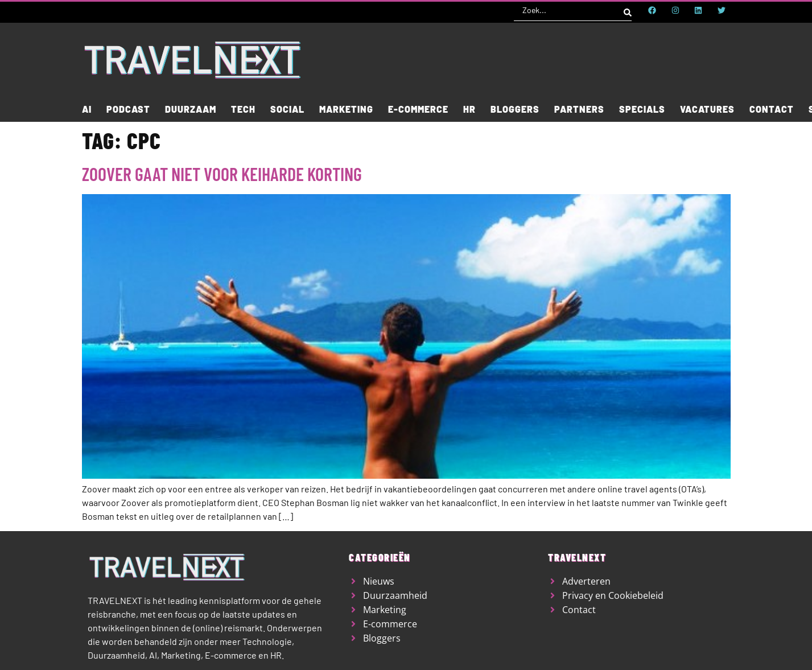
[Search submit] (628, 10)
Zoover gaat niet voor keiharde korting (222, 174)
